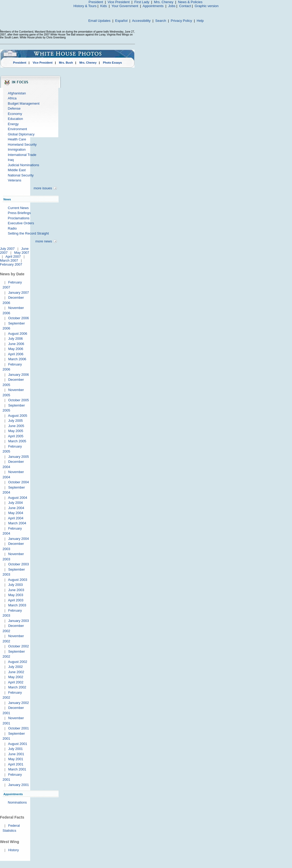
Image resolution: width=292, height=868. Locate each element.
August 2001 (17, 744)
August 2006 (17, 334)
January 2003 (19, 621)
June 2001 (16, 754)
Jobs (172, 6)
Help (200, 21)
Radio (12, 228)
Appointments (153, 6)
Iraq (11, 160)
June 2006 (16, 344)
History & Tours (85, 6)
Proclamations (19, 218)
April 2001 (16, 764)
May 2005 (16, 431)
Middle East (17, 170)
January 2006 (19, 375)
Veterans (15, 180)
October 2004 (19, 482)
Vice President (119, 2)
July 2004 (15, 503)
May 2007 (22, 253)
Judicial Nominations (24, 165)
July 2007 (7, 249)
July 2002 (15, 667)
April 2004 (16, 518)
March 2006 (17, 359)
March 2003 (17, 605)
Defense (14, 108)
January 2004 (19, 539)
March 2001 (17, 769)
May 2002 (16, 677)
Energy (13, 124)
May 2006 (16, 349)
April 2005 (16, 436)
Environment (17, 129)
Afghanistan (17, 93)
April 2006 (16, 354)
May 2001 (16, 759)
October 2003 (19, 564)
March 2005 (17, 441)
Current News (18, 208)
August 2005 (17, 416)
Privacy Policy (181, 21)
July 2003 (15, 585)
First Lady (142, 2)
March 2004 (17, 523)
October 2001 (19, 728)
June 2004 (16, 508)
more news (44, 241)
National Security (21, 175)
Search (161, 21)
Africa (12, 98)
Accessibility (141, 21)
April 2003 (16, 600)
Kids (104, 6)
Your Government (125, 6)
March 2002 (17, 687)
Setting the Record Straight (28, 233)
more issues (43, 188)
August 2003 (17, 580)
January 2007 (19, 293)
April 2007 (13, 257)
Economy (15, 114)
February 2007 (11, 264)
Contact (185, 6)
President (96, 2)
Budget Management (24, 103)
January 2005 (19, 457)
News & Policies (190, 2)
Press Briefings (19, 213)
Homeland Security (22, 144)
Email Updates (99, 21)
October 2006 (19, 318)
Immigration (17, 149)
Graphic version (207, 6)
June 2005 (16, 426)
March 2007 (9, 260)
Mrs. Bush (66, 63)
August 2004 (17, 498)
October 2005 (19, 400)
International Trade (22, 155)
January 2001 (19, 785)
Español (121, 21)
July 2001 (15, 749)
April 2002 (16, 682)
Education (15, 119)
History (13, 850)
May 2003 (16, 595)
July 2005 (15, 421)
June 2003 (16, 590)
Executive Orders (21, 223)
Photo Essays (112, 63)
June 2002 (16, 672)
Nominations (17, 802)
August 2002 (17, 662)
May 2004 (16, 513)
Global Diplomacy (21, 134)
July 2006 (15, 339)
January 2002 (19, 703)
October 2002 (19, 646)
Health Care (17, 139)
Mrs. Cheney (164, 2)
